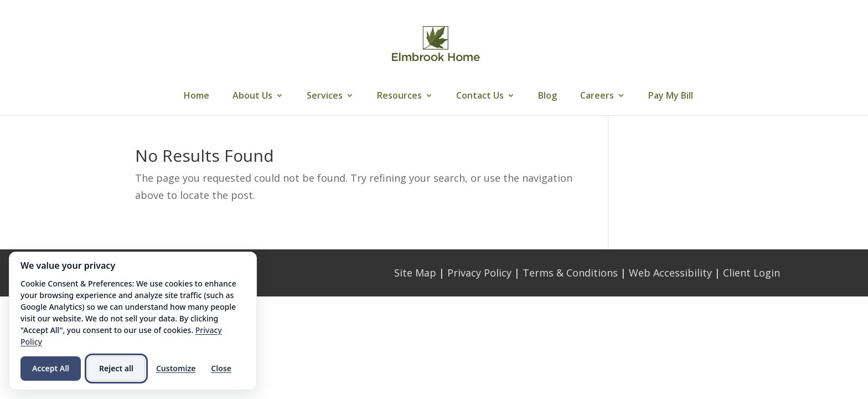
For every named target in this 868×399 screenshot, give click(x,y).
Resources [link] (399, 96)
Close (221, 368)
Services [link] (325, 96)
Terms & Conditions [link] (570, 273)
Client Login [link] (751, 273)
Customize (176, 368)
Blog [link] (547, 96)
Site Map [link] (415, 273)
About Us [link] (252, 96)
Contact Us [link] (480, 96)
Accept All (51, 368)
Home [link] (197, 96)
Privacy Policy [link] (479, 273)
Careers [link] (597, 96)
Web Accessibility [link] (670, 273)
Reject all (116, 368)
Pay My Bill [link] (671, 96)
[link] (436, 43)
